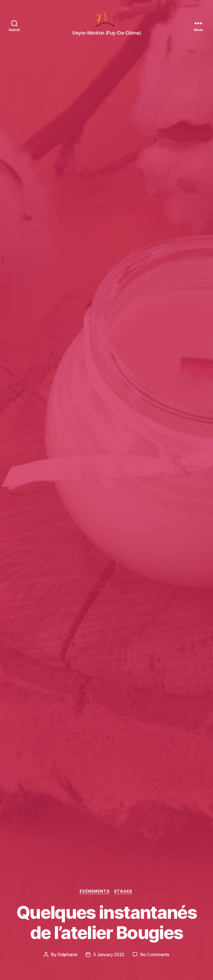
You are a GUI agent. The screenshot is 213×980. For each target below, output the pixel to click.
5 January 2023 (109, 955)
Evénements (95, 891)
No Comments (155, 955)
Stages (124, 891)
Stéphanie (67, 955)
